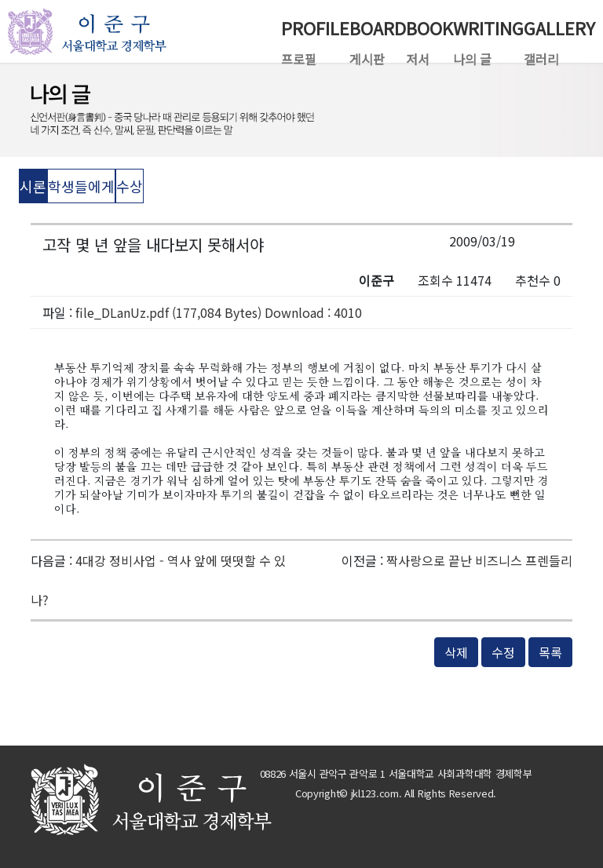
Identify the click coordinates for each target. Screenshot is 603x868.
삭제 (456, 652)
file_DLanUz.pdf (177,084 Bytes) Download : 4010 (219, 312)
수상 (130, 186)
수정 (503, 652)
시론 (33, 186)
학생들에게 (81, 186)
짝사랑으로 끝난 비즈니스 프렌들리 (479, 560)
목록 (550, 652)
